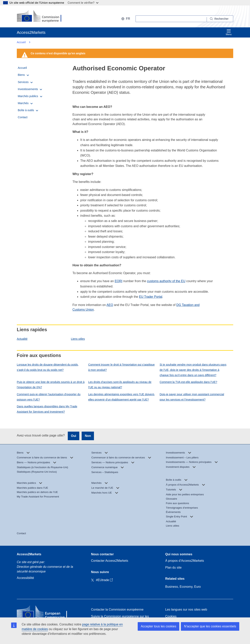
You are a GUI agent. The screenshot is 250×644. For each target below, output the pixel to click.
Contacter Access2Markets (110, 561)
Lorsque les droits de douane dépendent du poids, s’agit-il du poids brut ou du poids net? (48, 367)
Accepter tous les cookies (158, 626)
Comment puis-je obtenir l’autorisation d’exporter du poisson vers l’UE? (49, 397)
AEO (110, 305)
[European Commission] (42, 16)
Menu (229, 32)
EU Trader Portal (151, 297)
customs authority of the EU (166, 281)
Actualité (22, 339)
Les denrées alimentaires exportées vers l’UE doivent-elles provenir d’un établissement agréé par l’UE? (122, 397)
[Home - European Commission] (45, 613)
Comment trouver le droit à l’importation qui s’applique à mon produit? (121, 367)
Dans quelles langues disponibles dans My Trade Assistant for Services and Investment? (47, 409)
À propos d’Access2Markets (185, 561)
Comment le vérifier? (83, 3)
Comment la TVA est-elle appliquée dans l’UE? (188, 382)
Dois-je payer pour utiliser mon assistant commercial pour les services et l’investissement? (192, 397)
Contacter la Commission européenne (117, 610)
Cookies (171, 616)
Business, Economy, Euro (183, 587)
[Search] (220, 19)
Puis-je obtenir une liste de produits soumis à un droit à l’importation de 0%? (51, 385)
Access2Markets (29, 554)
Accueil (21, 42)
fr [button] (126, 19)
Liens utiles (78, 339)
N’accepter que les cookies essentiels (210, 626)
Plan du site (173, 568)
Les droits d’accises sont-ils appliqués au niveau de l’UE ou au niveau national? (120, 385)
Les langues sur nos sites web (186, 610)
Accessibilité (25, 578)
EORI (118, 281)
